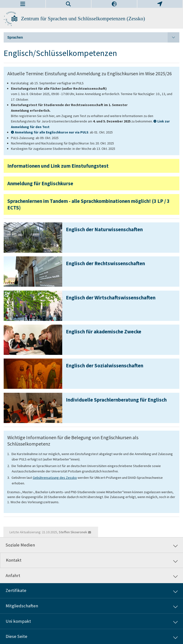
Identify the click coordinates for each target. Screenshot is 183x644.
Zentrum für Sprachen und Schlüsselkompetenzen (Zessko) (83, 19)
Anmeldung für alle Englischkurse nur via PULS (52, 132)
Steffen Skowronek (73, 532)
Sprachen (93, 37)
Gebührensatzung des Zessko (55, 478)
